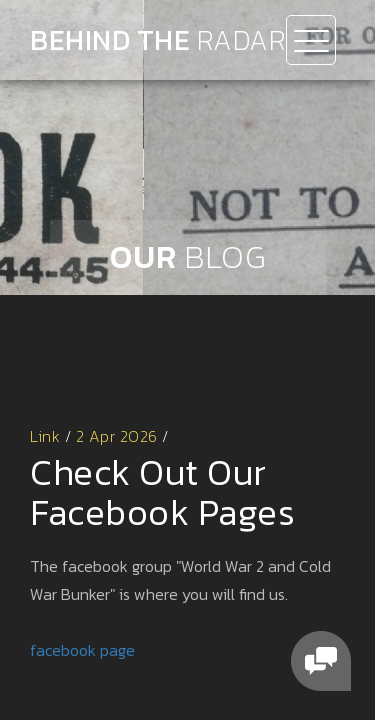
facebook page (82, 650)
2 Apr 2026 (117, 436)
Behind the (158, 40)
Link (45, 436)
